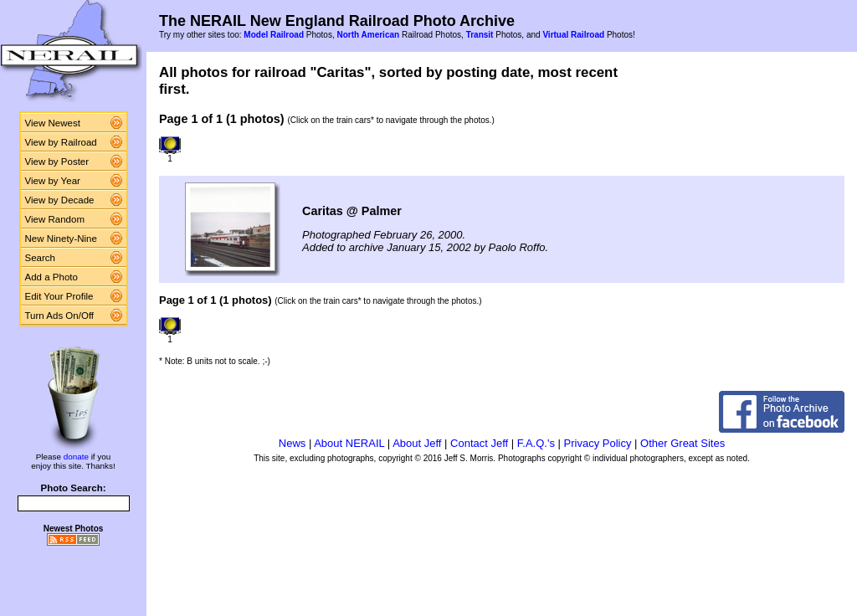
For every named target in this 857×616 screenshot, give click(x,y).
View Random (55, 219)
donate (76, 457)
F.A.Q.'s (536, 443)
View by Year (53, 181)
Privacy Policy (598, 443)
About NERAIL (349, 443)
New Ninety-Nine (61, 239)
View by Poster (57, 162)
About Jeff (417, 443)
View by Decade (60, 200)
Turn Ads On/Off (60, 316)
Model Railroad (274, 35)
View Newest (53, 123)
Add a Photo (51, 277)
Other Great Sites (683, 443)
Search (41, 258)
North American (368, 35)
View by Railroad (61, 142)
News (293, 443)
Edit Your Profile (59, 296)
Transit (480, 35)
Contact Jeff (479, 443)
